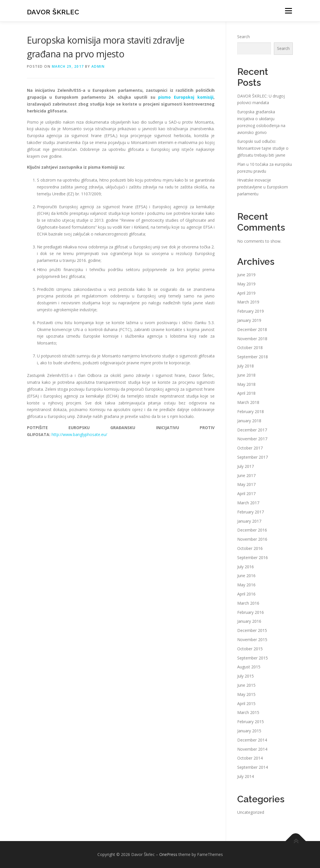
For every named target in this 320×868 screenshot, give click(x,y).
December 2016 (252, 530)
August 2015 (249, 667)
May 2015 (246, 694)
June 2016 (246, 576)
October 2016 (250, 548)
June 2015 (246, 685)
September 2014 (253, 767)
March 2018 (248, 402)
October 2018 (250, 348)
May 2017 (246, 484)
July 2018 (246, 366)
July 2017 (246, 466)
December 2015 (252, 630)
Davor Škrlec (53, 12)
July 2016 (246, 567)
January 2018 (249, 421)
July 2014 (246, 776)
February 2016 (251, 612)
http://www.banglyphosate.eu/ (79, 434)
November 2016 (252, 539)
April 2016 (246, 594)
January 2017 (249, 521)
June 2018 (246, 375)
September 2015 (253, 658)
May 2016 (246, 585)
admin (98, 66)
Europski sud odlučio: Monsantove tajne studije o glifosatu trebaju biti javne (263, 148)
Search (244, 37)
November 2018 (252, 339)
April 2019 (246, 293)
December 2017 (252, 430)
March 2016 (248, 603)
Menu (288, 11)
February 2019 (251, 311)
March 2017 (248, 503)
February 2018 (251, 411)
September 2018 (253, 357)
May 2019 (246, 284)
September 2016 (253, 557)
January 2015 (249, 731)
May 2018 (246, 384)
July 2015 (246, 676)
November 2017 (252, 439)
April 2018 (246, 393)
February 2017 (251, 512)
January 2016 (249, 621)
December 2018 (252, 329)
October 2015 (250, 649)
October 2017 (250, 448)
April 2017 (246, 494)
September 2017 (253, 457)
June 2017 (246, 475)
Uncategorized (251, 812)
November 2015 (252, 640)
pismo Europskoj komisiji (186, 97)
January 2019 (249, 320)
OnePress (168, 854)
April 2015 (246, 703)
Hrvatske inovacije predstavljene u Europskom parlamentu (263, 187)
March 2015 (248, 712)
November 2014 (252, 749)
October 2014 (250, 758)
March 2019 (248, 302)
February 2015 (251, 722)
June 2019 (246, 275)
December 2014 (252, 740)
